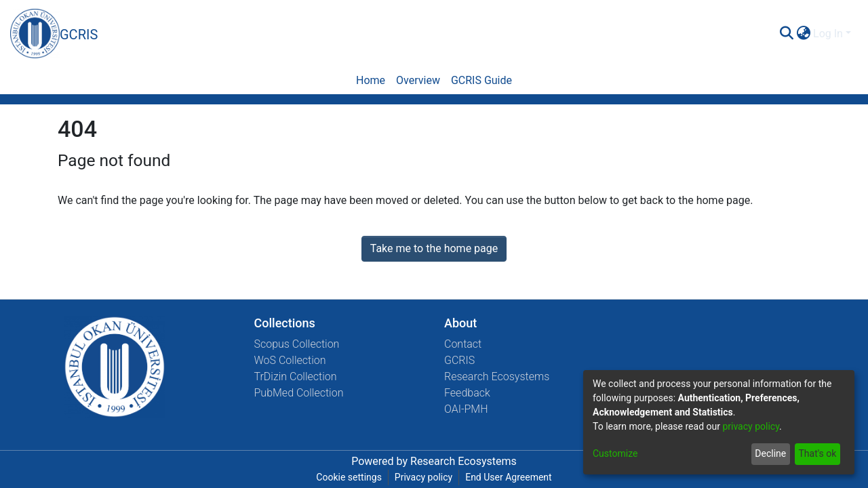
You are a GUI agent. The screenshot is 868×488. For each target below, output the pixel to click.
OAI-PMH (466, 409)
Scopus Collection (297, 344)
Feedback (467, 393)
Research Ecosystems (497, 377)
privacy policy (751, 426)
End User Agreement (508, 477)
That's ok (817, 453)
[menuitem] (803, 34)
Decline (770, 453)
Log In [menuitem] (828, 34)
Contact (463, 344)
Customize (615, 453)
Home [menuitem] (371, 80)
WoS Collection (290, 360)
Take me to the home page (434, 248)
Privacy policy (423, 477)
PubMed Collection (299, 393)
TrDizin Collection (296, 377)
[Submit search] (786, 34)
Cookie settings (349, 477)
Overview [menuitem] (418, 80)
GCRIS (459, 360)
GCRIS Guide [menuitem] (481, 80)
